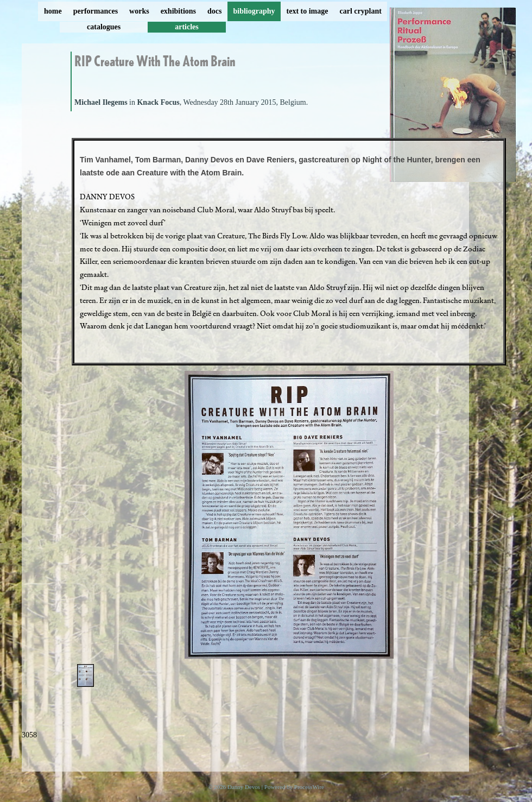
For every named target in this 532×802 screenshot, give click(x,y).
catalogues (104, 27)
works (139, 11)
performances (96, 11)
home (53, 11)
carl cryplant (360, 11)
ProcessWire (309, 787)
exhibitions (178, 11)
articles (187, 27)
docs (214, 11)
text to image (308, 11)
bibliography (254, 11)
